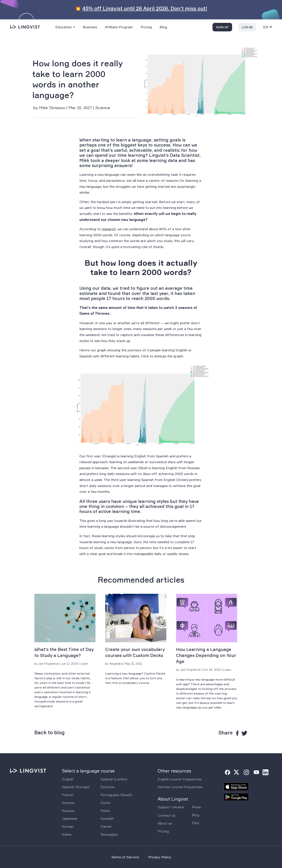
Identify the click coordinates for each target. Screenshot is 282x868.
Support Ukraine (171, 807)
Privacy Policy (160, 857)
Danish (106, 826)
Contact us (167, 815)
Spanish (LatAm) (114, 779)
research (109, 229)
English (68, 779)
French (68, 795)
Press (196, 807)
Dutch (105, 803)
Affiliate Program (119, 27)
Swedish (107, 818)
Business (90, 27)
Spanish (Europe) (76, 787)
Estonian (108, 787)
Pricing (146, 27)
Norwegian (109, 834)
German (68, 803)
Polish (105, 811)
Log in (247, 27)
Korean (68, 826)
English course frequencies (180, 779)
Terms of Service (125, 857)
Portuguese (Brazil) (116, 795)
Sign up (222, 27)
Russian (68, 811)
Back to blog (49, 733)
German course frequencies (180, 787)
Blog (163, 27)
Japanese (70, 818)
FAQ (195, 823)
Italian (67, 834)
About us (165, 823)
